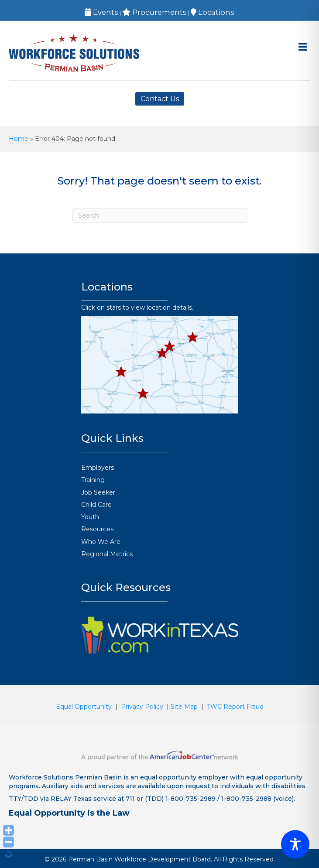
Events (101, 12)
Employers (98, 468)
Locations (213, 12)
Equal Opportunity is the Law (69, 813)
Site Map (184, 707)
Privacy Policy (142, 707)
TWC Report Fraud (235, 707)
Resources (97, 529)
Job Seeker (98, 492)
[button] (121, 372)
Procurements (154, 12)
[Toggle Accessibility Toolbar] (295, 844)
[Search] (160, 215)
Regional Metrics (107, 554)
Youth (90, 517)
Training (93, 480)
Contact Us (160, 99)
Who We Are (101, 542)
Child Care (96, 505)
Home (19, 139)
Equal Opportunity (84, 707)
